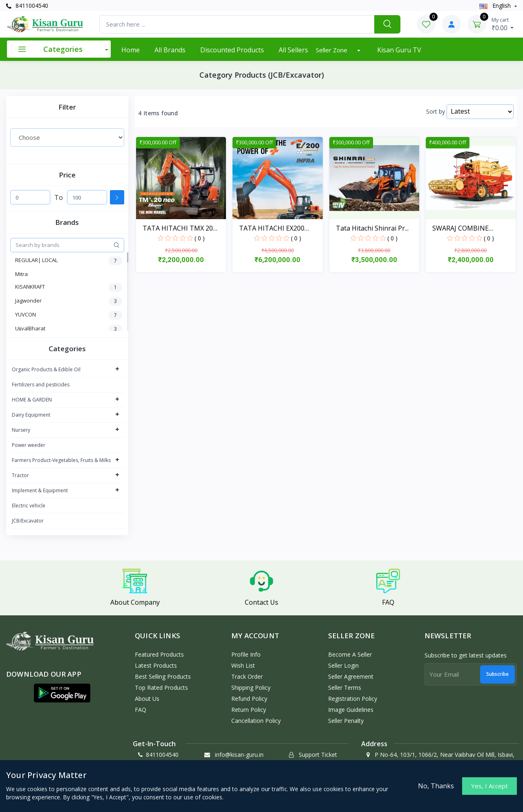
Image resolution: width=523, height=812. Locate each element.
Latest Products (156, 665)
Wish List (243, 665)
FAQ (141, 710)
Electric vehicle (29, 506)
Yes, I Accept (489, 786)
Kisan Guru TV (399, 50)
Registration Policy (353, 699)
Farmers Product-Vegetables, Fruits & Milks (61, 460)
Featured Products (159, 654)
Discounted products (232, 50)
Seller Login (343, 665)
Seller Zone (332, 50)
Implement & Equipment (40, 490)
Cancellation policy (256, 721)
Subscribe (497, 674)
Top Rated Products (161, 688)
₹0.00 (503, 24)
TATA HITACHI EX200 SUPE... (272, 228)
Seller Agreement (351, 676)
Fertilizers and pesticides (41, 385)
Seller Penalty (346, 721)
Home (131, 50)
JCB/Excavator (28, 521)
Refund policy (249, 699)
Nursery (21, 430)
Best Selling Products (163, 676)
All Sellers (293, 50)
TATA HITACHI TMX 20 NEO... (178, 228)
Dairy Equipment (31, 415)
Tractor (20, 475)
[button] (62, 693)
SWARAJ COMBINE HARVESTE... (460, 228)
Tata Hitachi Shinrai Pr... (372, 228)
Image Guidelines (351, 710)
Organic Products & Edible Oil (46, 369)
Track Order (247, 676)
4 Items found (158, 113)
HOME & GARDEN (32, 400)
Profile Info (246, 654)
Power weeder (29, 445)
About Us (147, 699)
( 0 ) (200, 238)
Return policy (249, 710)
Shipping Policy (251, 688)
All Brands (170, 50)
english (496, 6)
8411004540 (27, 6)
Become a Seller (350, 654)
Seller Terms (345, 688)
